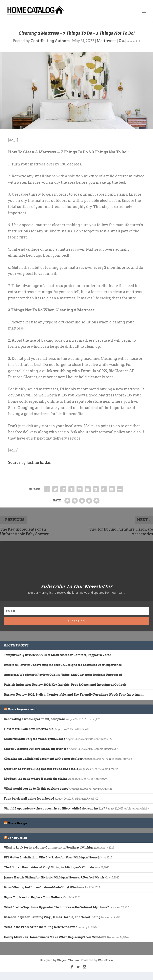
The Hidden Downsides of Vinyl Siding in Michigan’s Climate (49, 867)
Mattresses (107, 41)
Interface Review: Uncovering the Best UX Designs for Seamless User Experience (63, 665)
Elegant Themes (68, 960)
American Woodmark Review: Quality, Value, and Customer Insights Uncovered (63, 675)
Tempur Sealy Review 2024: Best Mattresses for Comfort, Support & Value (58, 655)
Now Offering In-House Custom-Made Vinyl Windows (44, 887)
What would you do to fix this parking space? (37, 789)
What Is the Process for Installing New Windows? (41, 927)
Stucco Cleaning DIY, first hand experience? (36, 749)
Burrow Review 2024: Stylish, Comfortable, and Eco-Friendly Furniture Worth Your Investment (74, 695)
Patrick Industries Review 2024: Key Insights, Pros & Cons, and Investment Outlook (65, 685)
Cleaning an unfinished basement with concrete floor (43, 759)
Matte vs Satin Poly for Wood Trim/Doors (35, 739)
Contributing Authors (50, 41)
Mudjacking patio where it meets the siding (36, 779)
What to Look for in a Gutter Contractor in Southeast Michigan (50, 848)
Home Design (17, 823)
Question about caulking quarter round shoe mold (41, 769)
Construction (17, 838)
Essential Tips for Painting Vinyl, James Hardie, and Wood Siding (52, 917)
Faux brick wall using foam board (29, 799)
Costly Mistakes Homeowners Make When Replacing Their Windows (55, 937)
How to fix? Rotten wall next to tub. (29, 729)
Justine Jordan (39, 462)
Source (14, 462)
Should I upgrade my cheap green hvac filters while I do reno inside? (54, 808)
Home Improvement (22, 709)
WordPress (106, 960)
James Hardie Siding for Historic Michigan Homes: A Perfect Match (54, 877)
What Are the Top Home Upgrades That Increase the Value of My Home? (57, 907)
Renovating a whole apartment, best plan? (35, 719)
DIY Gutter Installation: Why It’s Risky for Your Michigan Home (51, 857)
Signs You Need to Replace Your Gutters (33, 897)
